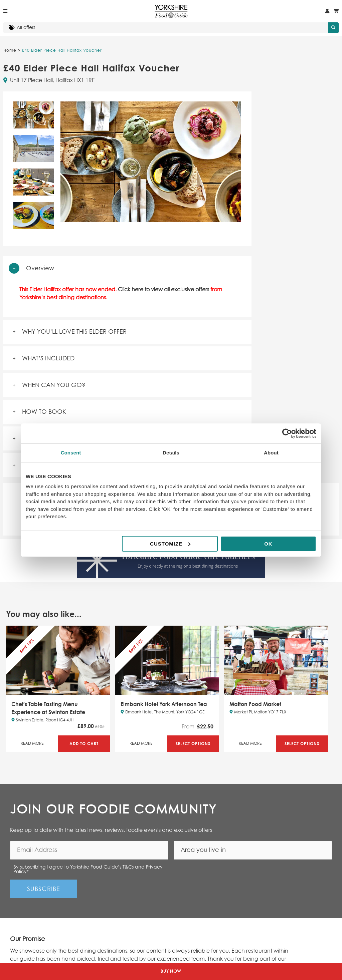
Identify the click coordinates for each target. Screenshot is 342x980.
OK (268, 544)
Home (10, 51)
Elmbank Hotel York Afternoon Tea (164, 704)
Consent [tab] (71, 453)
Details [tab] (171, 453)
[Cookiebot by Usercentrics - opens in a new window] (287, 433)
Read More (32, 744)
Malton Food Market (255, 704)
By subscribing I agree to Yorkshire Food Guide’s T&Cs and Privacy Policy (88, 870)
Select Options (193, 744)
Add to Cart (84, 744)
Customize (170, 544)
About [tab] (271, 453)
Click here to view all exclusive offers (163, 290)
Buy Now (171, 972)
